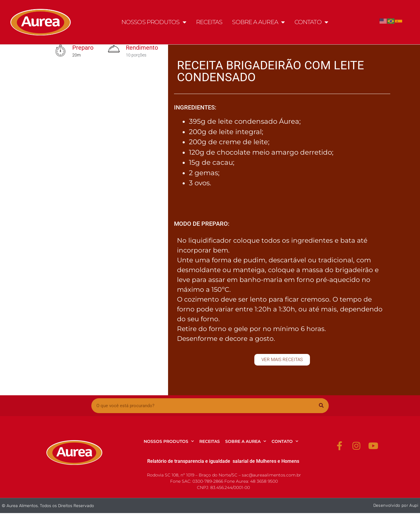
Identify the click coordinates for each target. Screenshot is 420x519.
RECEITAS (209, 22)
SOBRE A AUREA (258, 22)
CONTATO (311, 22)
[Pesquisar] (321, 406)
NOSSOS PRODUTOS (154, 22)
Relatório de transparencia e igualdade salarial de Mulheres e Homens (223, 461)
